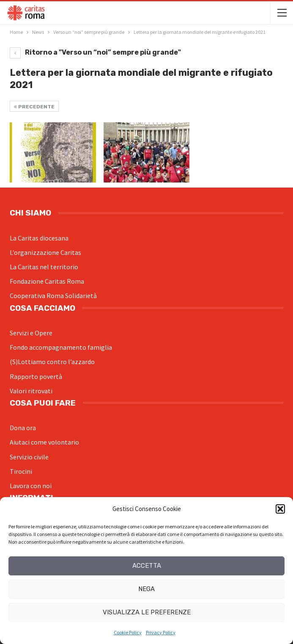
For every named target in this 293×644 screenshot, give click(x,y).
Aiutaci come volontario (44, 442)
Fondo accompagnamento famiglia (61, 347)
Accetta (147, 566)
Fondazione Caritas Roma (47, 281)
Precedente (34, 107)
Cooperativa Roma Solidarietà (53, 296)
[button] (280, 509)
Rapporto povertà (36, 376)
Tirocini (21, 471)
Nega (146, 589)
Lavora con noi (31, 486)
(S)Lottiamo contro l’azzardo (52, 362)
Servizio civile (29, 457)
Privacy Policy (161, 632)
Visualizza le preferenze (147, 612)
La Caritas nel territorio (44, 267)
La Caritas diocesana (39, 238)
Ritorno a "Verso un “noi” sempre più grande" (95, 52)
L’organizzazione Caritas (45, 252)
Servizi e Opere (31, 333)
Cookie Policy (128, 632)
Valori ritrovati (31, 391)
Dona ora (23, 428)
